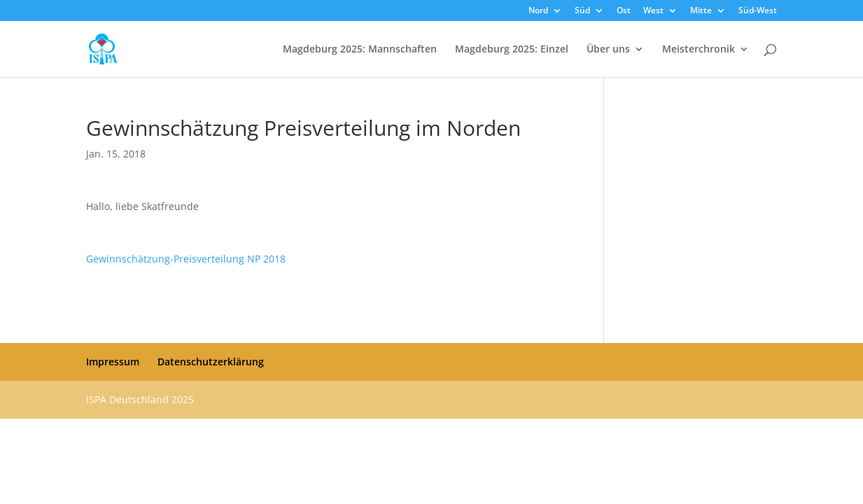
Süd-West (758, 11)
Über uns (608, 50)
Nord (538, 11)
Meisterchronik (699, 50)
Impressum (113, 362)
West (653, 11)
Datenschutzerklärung (211, 362)
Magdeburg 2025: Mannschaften (360, 50)
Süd (582, 11)
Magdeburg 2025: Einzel (512, 50)
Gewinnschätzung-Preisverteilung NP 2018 (186, 259)
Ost (624, 11)
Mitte (701, 11)
